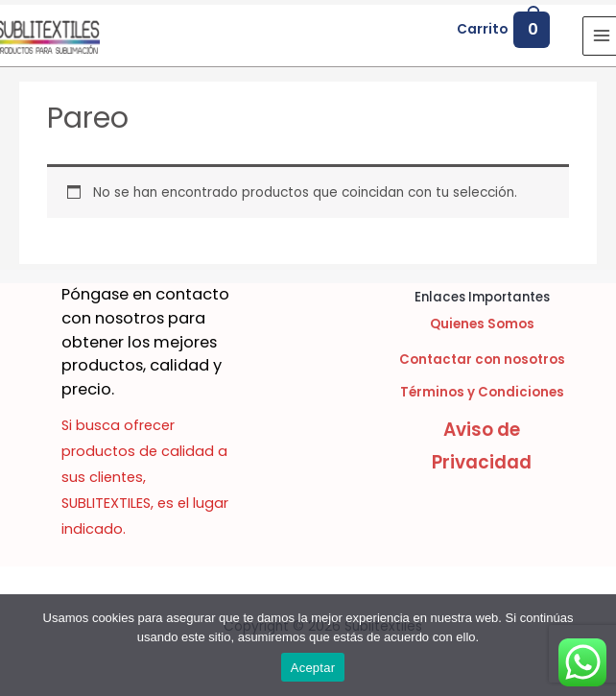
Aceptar (313, 668)
